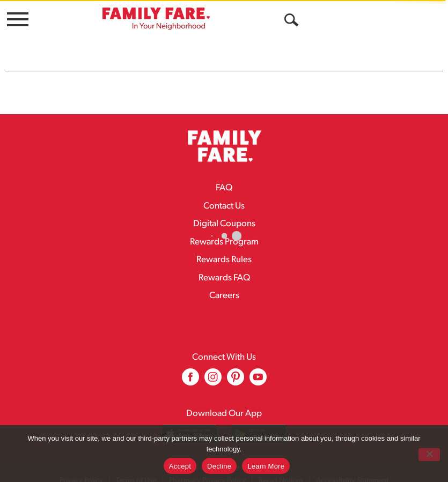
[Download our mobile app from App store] (190, 424)
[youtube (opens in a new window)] (258, 371)
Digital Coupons (224, 214)
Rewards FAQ (224, 268)
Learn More (266, 466)
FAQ (224, 178)
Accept (180, 466)
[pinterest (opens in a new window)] (236, 371)
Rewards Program (224, 232)
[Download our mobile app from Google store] (259, 424)
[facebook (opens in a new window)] (190, 371)
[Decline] (429, 455)
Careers (224, 286)
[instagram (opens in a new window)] (213, 371)
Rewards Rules (224, 250)
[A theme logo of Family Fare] (156, 18)
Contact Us (224, 196)
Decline (219, 466)
